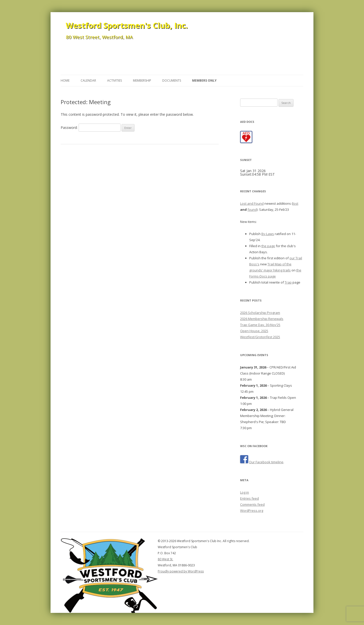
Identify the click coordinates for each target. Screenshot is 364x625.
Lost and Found (252, 203)
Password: (91, 128)
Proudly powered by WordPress (181, 571)
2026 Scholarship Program (260, 313)
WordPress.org (252, 511)
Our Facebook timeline (266, 462)
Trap (288, 282)
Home (65, 80)
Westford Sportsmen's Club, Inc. (127, 25)
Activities (115, 80)
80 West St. (165, 559)
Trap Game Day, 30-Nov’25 (260, 325)
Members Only (204, 80)
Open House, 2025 (254, 331)
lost (295, 203)
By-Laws (268, 234)
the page (268, 246)
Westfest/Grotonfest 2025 (260, 337)
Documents (172, 80)
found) (253, 210)
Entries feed (249, 498)
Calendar (88, 80)
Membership (142, 80)
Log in (245, 492)
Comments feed (252, 504)
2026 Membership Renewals (262, 319)
